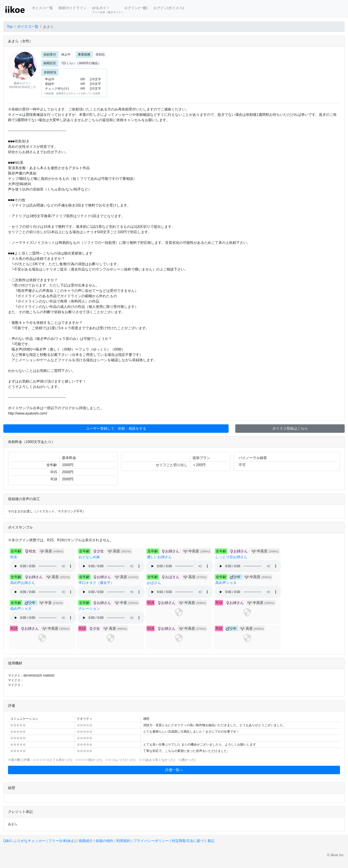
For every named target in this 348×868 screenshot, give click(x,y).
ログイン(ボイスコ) (169, 8)
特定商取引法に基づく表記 (193, 841)
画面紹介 (86, 841)
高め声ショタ (226, 583)
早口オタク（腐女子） (96, 583)
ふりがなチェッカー (30, 841)
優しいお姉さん (159, 557)
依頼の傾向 (105, 841)
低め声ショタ (21, 608)
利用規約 (123, 841)
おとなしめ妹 (89, 557)
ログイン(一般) (136, 8)
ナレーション (89, 608)
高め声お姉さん (23, 583)
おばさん (154, 583)
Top (10, 27)
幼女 (14, 557)
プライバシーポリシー (151, 841)
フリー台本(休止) (62, 841)
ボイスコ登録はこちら (290, 428)
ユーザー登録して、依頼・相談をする (116, 428)
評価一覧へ (174, 770)
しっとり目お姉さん (231, 557)
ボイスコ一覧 (42, 8)
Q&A (7, 841)
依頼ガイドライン (73, 8)
